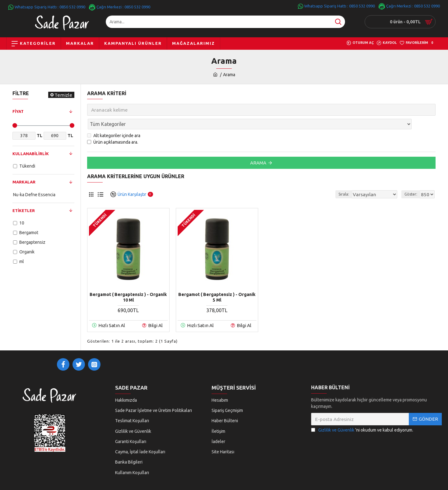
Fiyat (18, 111)
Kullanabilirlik (31, 154)
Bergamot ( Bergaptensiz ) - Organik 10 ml (128, 284)
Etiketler (24, 210)
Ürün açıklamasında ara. (113, 128)
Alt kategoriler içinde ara (114, 122)
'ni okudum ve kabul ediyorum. (362, 419)
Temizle (63, 95)
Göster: (413, 180)
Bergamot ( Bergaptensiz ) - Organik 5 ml (217, 284)
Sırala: (351, 180)
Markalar (24, 182)
